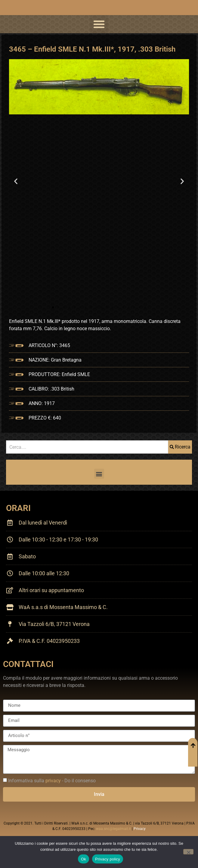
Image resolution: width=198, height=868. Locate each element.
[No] (188, 852)
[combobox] (87, 447)
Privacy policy (108, 859)
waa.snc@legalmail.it (113, 829)
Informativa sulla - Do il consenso (52, 781)
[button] (99, 24)
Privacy (140, 829)
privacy (53, 781)
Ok (84, 859)
